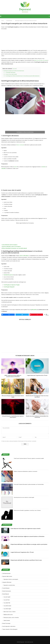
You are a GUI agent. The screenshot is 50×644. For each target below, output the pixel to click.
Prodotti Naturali (6, 588)
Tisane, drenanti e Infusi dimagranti (10, 629)
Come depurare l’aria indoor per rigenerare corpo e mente (25, 529)
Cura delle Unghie (7, 609)
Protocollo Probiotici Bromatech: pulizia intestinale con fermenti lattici (29, 484)
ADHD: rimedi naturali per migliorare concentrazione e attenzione (27, 536)
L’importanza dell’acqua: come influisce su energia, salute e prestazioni (29, 544)
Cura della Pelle (7, 603)
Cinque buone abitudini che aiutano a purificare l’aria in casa (26, 560)
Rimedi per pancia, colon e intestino (11, 618)
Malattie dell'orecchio (8, 615)
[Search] (49, 16)
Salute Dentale (7, 620)
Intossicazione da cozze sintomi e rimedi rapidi (24, 497)
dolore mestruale (20, 145)
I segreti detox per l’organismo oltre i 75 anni (37, 375)
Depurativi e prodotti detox (9, 585)
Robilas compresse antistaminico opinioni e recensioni (25, 471)
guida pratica (34, 310)
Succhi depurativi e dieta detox (9, 626)
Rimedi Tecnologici (6, 623)
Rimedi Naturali (9, 21)
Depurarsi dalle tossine (7, 576)
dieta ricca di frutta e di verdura (41, 60)
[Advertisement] (25, 40)
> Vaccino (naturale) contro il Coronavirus (11, 246)
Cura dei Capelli (7, 597)
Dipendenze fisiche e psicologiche (11, 579)
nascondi (14, 69)
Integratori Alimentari (7, 582)
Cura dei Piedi (7, 600)
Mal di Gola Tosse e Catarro (10, 612)
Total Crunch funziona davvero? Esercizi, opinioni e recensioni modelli (29, 458)
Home (3, 21)
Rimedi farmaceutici (7, 591)
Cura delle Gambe (7, 606)
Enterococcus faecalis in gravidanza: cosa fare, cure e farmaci (27, 510)
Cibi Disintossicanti (6, 573)
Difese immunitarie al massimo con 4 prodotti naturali (14, 248)
